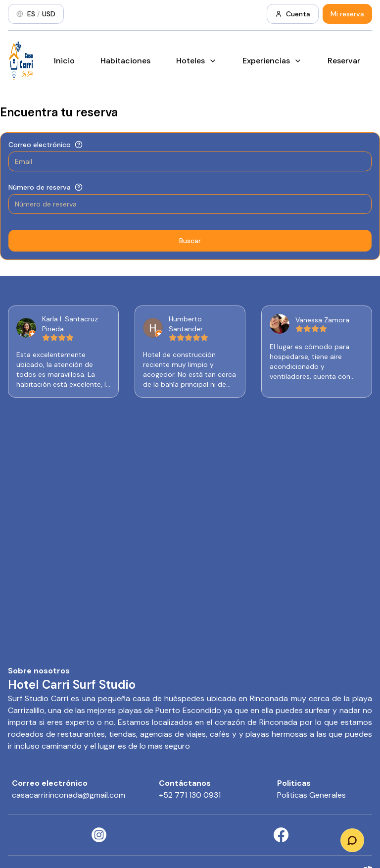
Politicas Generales (311, 795)
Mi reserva (347, 14)
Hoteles (196, 61)
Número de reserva (40, 187)
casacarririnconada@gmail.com (69, 795)
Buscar (190, 241)
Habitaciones (125, 61)
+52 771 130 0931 (190, 795)
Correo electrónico (40, 145)
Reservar (344, 61)
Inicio (64, 61)
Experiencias (272, 61)
